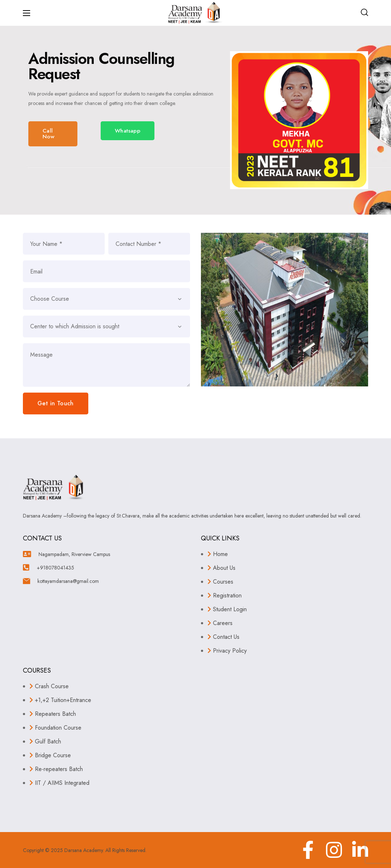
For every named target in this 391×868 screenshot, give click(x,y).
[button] (364, 13)
